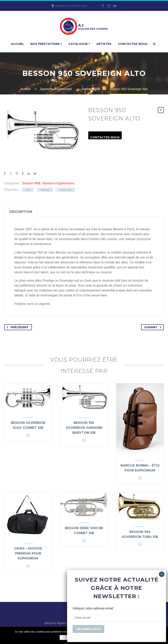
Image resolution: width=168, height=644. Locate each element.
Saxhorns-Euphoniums (58, 183)
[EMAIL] (117, 618)
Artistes (104, 44)
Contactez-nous (133, 44)
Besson (45, 190)
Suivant (154, 327)
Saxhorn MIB (31, 183)
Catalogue (79, 44)
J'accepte (67, 637)
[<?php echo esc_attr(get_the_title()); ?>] (28, 436)
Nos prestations (46, 44)
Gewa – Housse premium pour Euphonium (28, 553)
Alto (28, 190)
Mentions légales (55, 623)
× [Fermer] (162, 574)
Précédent (17, 327)
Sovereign (66, 190)
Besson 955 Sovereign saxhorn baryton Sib (84, 428)
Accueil (17, 44)
